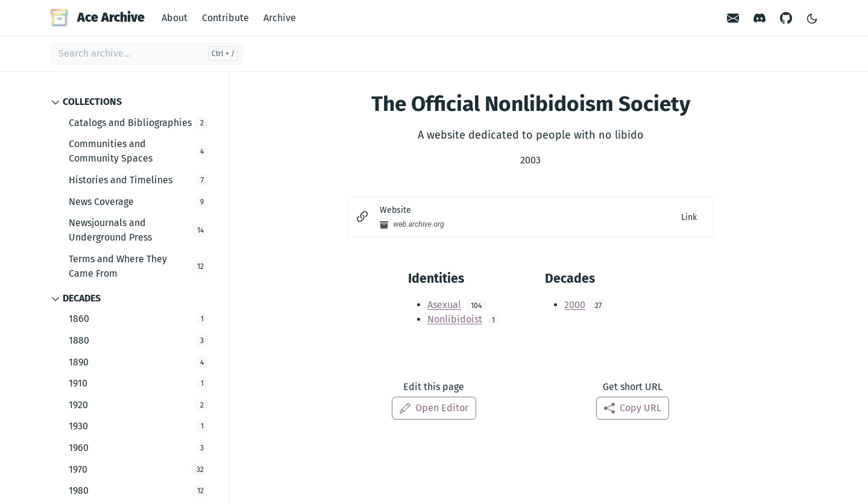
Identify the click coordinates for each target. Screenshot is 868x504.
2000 (575, 305)
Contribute (225, 18)
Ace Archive (98, 17)
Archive (280, 18)
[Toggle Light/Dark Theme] (812, 18)
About (175, 18)
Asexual (444, 305)
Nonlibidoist (455, 319)
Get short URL (633, 387)
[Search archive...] (147, 54)
